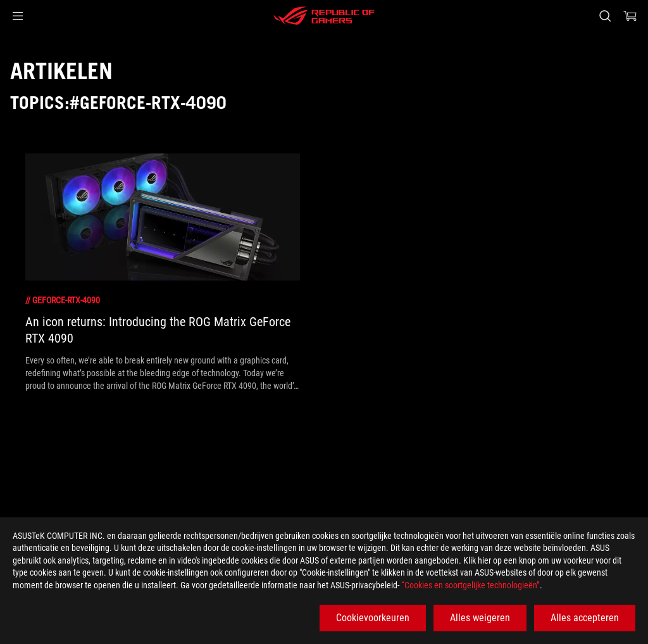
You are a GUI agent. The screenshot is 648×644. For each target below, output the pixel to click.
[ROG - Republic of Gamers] (324, 16)
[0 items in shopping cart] (630, 16)
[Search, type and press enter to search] (605, 16)
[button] (18, 16)
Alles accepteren (585, 618)
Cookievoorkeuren (373, 618)
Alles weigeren (480, 618)
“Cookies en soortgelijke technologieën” (470, 585)
